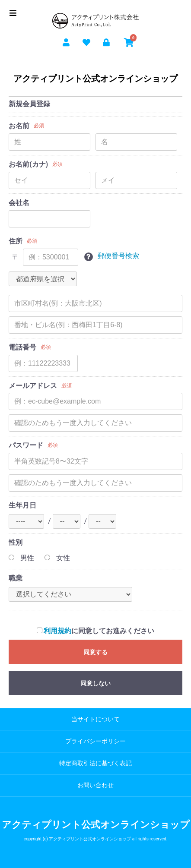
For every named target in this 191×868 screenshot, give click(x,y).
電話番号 (22, 347)
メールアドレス (33, 386)
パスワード (26, 445)
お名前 (19, 126)
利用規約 (57, 631)
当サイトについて (95, 719)
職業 (16, 578)
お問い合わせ (95, 785)
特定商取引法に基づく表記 (95, 763)
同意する (95, 652)
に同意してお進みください (96, 631)
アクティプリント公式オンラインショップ (95, 79)
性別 (16, 542)
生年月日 (22, 505)
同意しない (95, 683)
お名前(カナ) (28, 164)
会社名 (19, 203)
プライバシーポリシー (95, 741)
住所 (16, 241)
